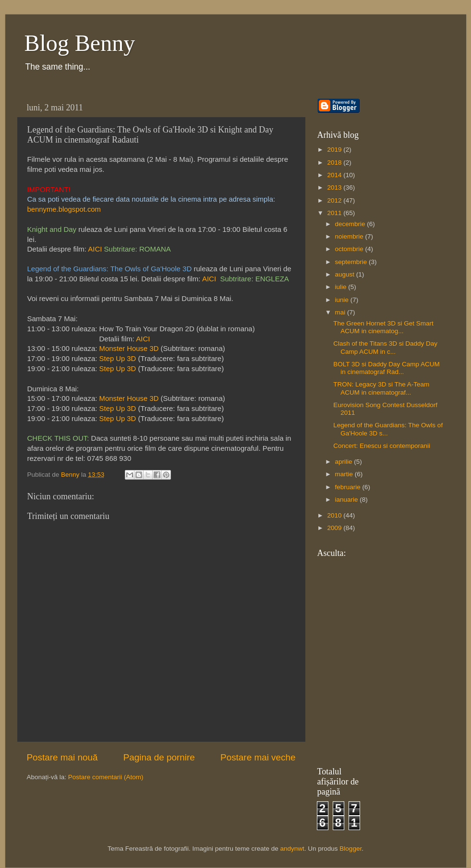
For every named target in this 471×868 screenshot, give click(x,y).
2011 (335, 213)
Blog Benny (80, 43)
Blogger (350, 849)
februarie (349, 487)
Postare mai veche (258, 757)
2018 (335, 163)
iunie (343, 300)
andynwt (292, 849)
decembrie (351, 224)
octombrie (350, 249)
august (346, 274)
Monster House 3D (129, 349)
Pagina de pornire (159, 757)
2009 (335, 528)
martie (345, 474)
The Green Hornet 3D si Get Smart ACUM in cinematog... (383, 327)
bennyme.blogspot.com (64, 209)
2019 (335, 150)
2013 (335, 187)
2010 (335, 515)
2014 (335, 175)
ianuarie (348, 500)
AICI (95, 249)
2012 (335, 200)
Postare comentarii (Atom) (106, 777)
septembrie (352, 262)
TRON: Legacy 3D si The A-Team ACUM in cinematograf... (381, 388)
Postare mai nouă (62, 757)
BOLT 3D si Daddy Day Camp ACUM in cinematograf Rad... (386, 368)
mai (341, 312)
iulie (342, 287)
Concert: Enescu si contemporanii (382, 446)
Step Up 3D (118, 359)
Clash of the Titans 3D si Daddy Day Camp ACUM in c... (385, 347)
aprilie (345, 462)
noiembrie (350, 236)
